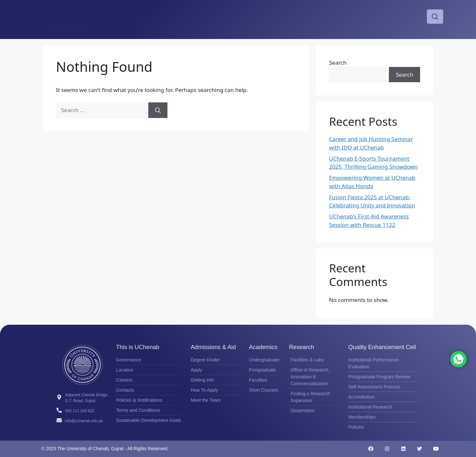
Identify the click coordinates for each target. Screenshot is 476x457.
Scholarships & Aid (209, 16)
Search (338, 63)
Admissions (166, 16)
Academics (252, 16)
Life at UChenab (292, 16)
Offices (380, 16)
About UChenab (126, 16)
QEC (357, 16)
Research (330, 16)
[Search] (158, 110)
